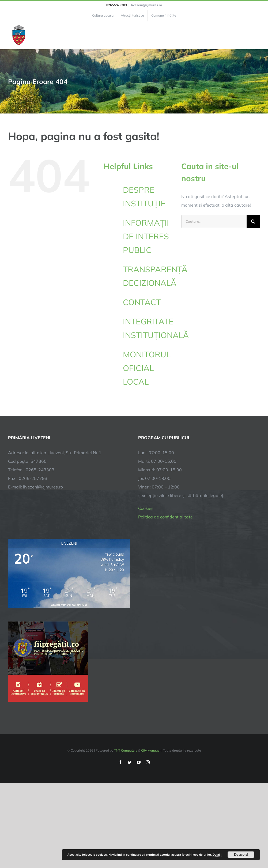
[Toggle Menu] (257, 35)
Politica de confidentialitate (165, 517)
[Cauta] (253, 221)
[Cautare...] (214, 221)
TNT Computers (126, 750)
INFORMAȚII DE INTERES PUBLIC (146, 236)
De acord (241, 855)
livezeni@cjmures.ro (147, 5)
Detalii (217, 855)
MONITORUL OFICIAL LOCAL (147, 368)
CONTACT (142, 302)
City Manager (151, 750)
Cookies (146, 508)
